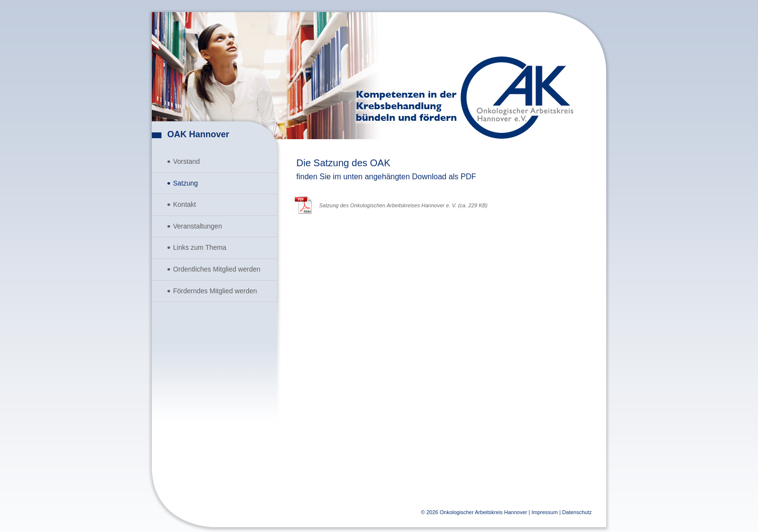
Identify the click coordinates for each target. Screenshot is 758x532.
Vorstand (186, 161)
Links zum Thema (200, 247)
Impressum (544, 512)
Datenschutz (577, 512)
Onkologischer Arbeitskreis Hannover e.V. (517, 98)
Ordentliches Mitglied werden (217, 269)
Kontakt (184, 204)
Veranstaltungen (197, 226)
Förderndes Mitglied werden (215, 291)
